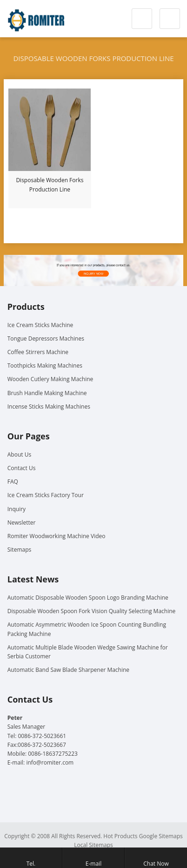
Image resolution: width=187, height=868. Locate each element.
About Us (19, 455)
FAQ (13, 482)
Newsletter (22, 523)
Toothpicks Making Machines (45, 366)
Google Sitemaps (161, 836)
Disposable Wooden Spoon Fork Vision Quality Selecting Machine (92, 611)
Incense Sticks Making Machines (49, 407)
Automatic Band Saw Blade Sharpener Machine (68, 670)
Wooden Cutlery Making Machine (50, 379)
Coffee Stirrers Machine (38, 352)
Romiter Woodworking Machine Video (57, 536)
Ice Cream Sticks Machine (40, 325)
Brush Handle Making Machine (47, 393)
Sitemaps (19, 550)
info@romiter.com (50, 762)
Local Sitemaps (93, 845)
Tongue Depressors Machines (46, 338)
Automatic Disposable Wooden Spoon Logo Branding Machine (88, 598)
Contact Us (22, 468)
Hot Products (120, 836)
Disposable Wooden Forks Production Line (50, 185)
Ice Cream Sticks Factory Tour (46, 495)
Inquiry (17, 509)
